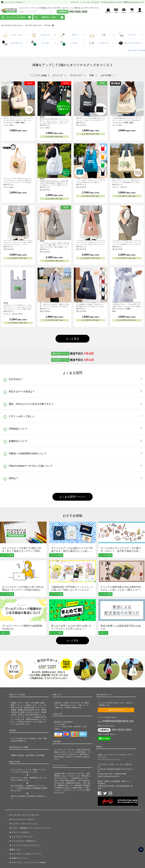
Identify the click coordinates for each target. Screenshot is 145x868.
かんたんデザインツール (20, 771)
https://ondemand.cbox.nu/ (109, 777)
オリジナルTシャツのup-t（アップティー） (27, 852)
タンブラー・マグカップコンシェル (25, 822)
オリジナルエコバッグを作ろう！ (24, 818)
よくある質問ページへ (72, 498)
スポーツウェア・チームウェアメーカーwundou (29, 861)
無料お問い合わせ (116, 711)
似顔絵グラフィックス (20, 857)
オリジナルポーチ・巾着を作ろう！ (25, 840)
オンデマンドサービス (33, 26)
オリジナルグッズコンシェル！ (23, 835)
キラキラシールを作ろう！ (21, 831)
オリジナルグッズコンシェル (12, 26)
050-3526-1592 (78, 12)
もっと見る (72, 339)
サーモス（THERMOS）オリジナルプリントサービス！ (32, 826)
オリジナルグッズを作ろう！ (15, 2)
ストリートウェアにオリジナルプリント (26, 844)
